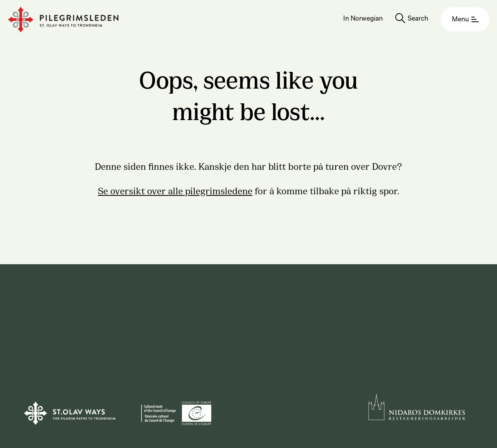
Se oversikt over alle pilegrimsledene (175, 190)
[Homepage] (63, 20)
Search (418, 19)
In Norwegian (363, 19)
